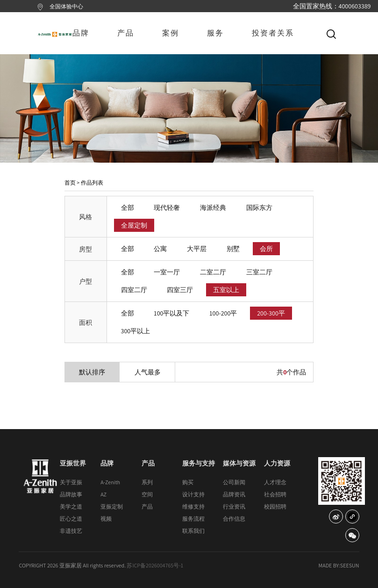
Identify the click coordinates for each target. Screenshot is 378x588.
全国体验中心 (66, 6)
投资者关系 (273, 33)
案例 (171, 33)
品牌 (81, 33)
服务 (215, 33)
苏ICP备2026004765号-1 (155, 565)
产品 (126, 33)
